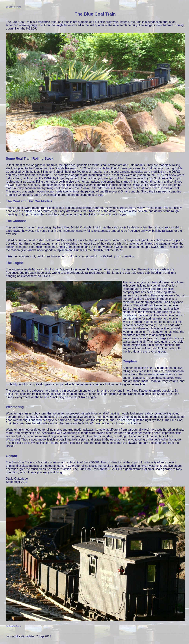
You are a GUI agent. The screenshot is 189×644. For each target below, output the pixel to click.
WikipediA (12, 440)
